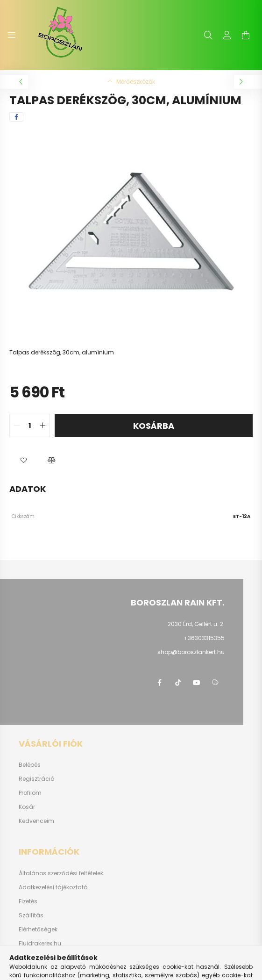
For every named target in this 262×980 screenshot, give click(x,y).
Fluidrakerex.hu (40, 944)
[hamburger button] (12, 35)
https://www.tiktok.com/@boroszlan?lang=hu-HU (178, 683)
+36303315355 (204, 638)
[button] (23, 461)
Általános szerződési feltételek (61, 873)
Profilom (30, 793)
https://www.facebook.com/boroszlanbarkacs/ (159, 683)
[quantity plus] (42, 425)
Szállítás (31, 915)
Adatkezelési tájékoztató (53, 887)
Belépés (30, 765)
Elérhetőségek (38, 930)
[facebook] (16, 117)
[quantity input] (30, 425)
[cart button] (246, 35)
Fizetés (28, 901)
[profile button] (227, 35)
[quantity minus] (17, 425)
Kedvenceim (36, 821)
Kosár (27, 807)
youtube (197, 683)
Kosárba (154, 426)
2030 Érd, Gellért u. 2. (196, 624)
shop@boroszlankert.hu (191, 652)
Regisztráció (36, 779)
